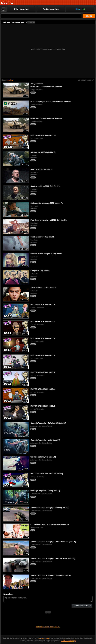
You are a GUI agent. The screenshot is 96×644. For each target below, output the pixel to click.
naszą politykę (44, 638)
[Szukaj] (41, 16)
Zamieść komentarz (82, 606)
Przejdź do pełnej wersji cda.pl (48, 627)
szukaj (89, 16)
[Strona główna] (7, 3)
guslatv (10, 80)
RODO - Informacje (68, 641)
